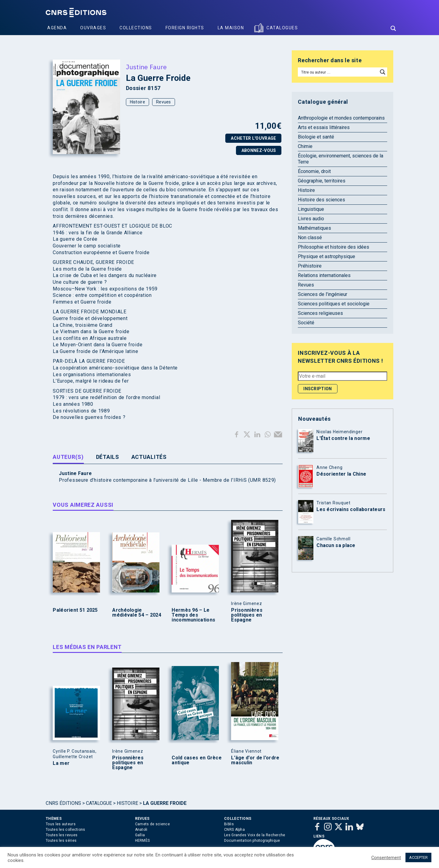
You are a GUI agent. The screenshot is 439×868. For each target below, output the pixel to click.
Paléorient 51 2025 (75, 610)
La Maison (231, 28)
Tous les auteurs (61, 824)
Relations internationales (324, 275)
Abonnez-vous (259, 150)
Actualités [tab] (149, 457)
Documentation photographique (252, 841)
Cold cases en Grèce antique (197, 760)
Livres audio (311, 219)
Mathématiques (314, 228)
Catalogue (99, 803)
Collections (136, 28)
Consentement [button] (386, 858)
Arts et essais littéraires (324, 127)
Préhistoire (310, 266)
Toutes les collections (66, 830)
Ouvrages (93, 28)
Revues (164, 102)
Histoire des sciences (321, 200)
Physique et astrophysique (327, 256)
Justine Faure (146, 67)
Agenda (57, 28)
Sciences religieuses (320, 313)
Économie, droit (314, 171)
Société (306, 323)
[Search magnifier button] (393, 28)
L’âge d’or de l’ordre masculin (255, 760)
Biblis (229, 824)
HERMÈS (143, 841)
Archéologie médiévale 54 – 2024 (137, 613)
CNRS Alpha (234, 830)
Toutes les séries (61, 841)
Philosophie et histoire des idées (334, 247)
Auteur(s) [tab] (68, 457)
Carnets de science (152, 824)
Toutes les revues (62, 835)
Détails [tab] (108, 457)
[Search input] (338, 72)
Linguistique (311, 209)
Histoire (137, 102)
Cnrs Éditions (63, 803)
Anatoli (141, 830)
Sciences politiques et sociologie (334, 304)
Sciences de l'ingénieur (323, 294)
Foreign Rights (185, 28)
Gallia (140, 835)
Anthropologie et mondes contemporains (341, 118)
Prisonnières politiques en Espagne (247, 615)
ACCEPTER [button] (418, 857)
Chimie (305, 146)
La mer (61, 763)
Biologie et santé (316, 137)
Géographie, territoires (322, 181)
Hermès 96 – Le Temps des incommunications (193, 615)
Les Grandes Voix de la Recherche (255, 835)
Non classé (310, 238)
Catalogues (282, 28)
